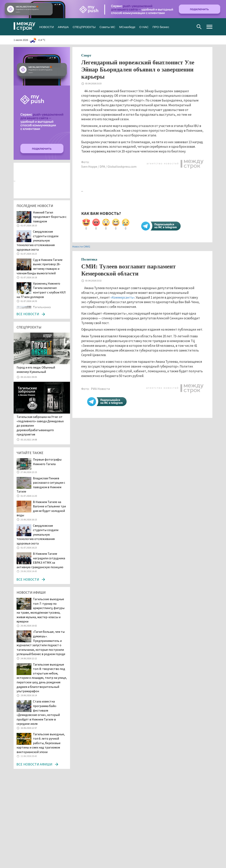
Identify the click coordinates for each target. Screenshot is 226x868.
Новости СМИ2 (81, 246)
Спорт (86, 55)
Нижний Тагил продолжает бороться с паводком (50, 217)
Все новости (28, 314)
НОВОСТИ (47, 27)
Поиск (199, 27)
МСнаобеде (127, 27)
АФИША (63, 27)
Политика (89, 259)
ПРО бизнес (161, 27)
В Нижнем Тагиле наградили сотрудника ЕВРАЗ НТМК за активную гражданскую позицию (41, 560)
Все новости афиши (34, 764)
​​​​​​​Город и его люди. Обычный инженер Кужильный (36, 370)
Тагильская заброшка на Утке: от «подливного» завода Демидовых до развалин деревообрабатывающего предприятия (40, 426)
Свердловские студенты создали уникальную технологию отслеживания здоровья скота (37, 240)
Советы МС (107, 27)
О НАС (144, 27)
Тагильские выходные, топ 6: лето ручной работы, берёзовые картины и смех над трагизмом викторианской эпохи (41, 743)
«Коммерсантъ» (122, 297)
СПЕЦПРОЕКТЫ (84, 27)
